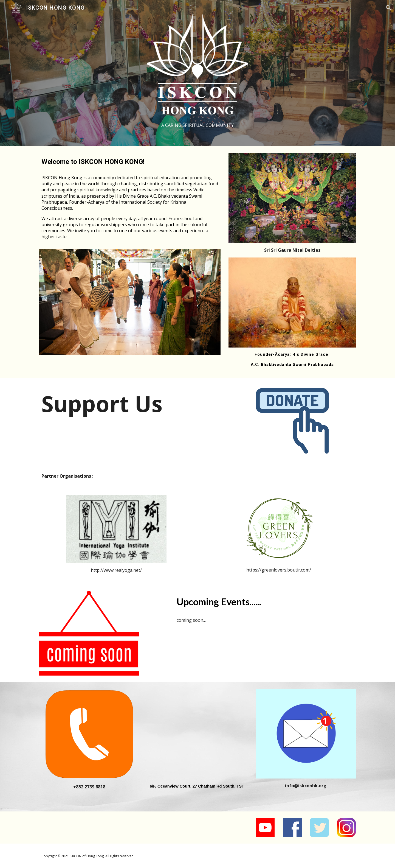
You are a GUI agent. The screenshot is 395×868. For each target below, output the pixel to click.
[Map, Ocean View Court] (197, 734)
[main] (197, 125)
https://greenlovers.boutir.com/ (279, 570)
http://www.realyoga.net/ (116, 570)
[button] (388, 8)
